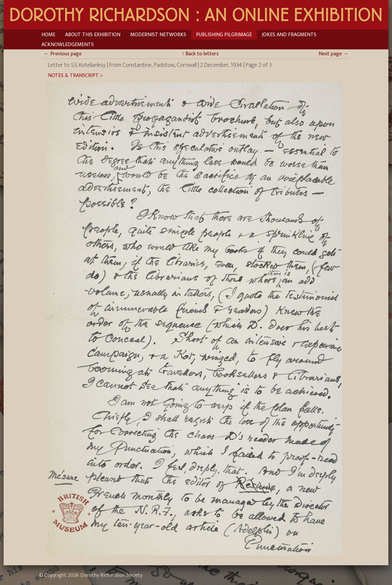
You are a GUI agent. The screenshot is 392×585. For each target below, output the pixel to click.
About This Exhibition (93, 35)
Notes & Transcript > (75, 76)
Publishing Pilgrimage (224, 35)
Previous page (63, 54)
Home (48, 35)
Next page (333, 54)
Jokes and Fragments (289, 35)
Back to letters (200, 54)
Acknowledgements (68, 45)
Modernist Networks (158, 35)
